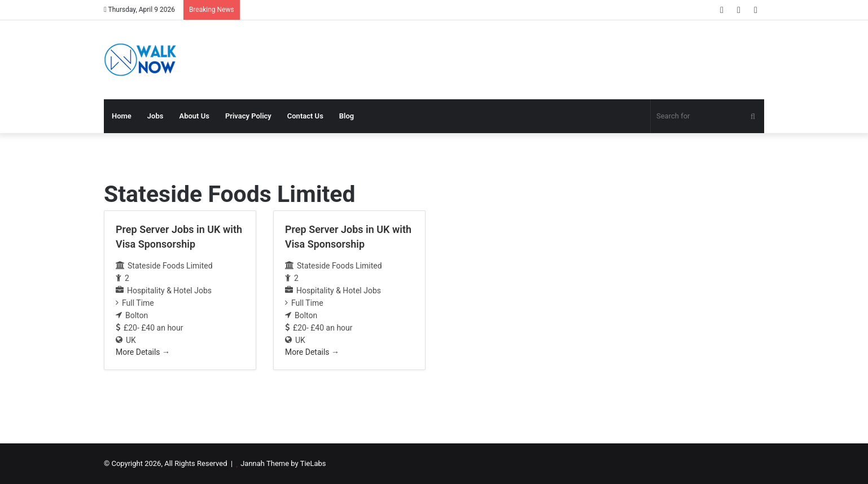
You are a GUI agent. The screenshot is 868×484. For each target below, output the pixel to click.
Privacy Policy (248, 116)
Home (122, 116)
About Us (194, 116)
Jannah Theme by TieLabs (283, 463)
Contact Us (305, 116)
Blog (347, 116)
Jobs (155, 116)
